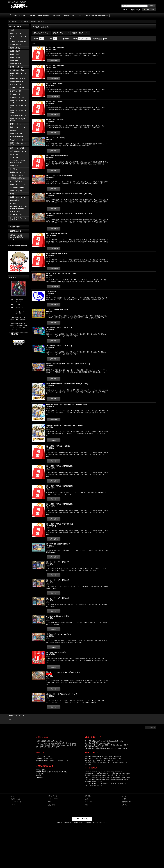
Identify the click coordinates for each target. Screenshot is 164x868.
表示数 (36, 39)
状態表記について (15, 231)
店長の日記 (14, 334)
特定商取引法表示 (126, 802)
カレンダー (125, 796)
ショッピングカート (16, 802)
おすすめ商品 (51, 805)
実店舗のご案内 (15, 227)
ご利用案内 (125, 799)
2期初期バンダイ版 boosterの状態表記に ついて (19, 237)
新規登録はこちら (136, 10)
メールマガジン (89, 802)
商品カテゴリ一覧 (52, 796)
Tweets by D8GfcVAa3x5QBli (17, 245)
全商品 (12, 30)
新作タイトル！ (52, 802)
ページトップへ (152, 727)
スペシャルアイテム (53, 799)
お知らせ (87, 799)
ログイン (125, 10)
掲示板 (86, 805)
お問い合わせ (125, 805)
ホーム (13, 796)
